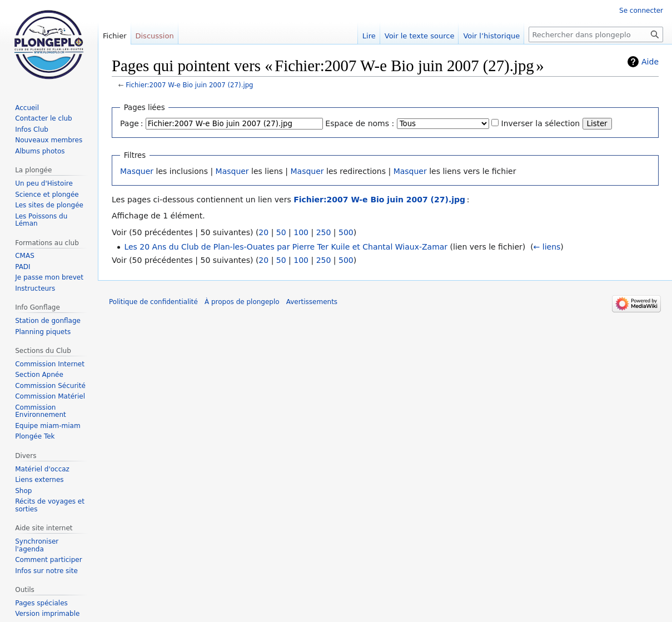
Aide (650, 62)
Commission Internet (50, 364)
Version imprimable (47, 614)
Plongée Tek (35, 436)
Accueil (27, 108)
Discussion (155, 36)
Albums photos (40, 151)
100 (301, 232)
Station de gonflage (48, 321)
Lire (369, 36)
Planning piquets (43, 332)
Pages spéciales (41, 603)
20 (263, 232)
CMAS (25, 256)
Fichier (115, 36)
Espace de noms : (360, 123)
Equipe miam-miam (48, 426)
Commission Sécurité (50, 386)
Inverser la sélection (541, 123)
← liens (547, 247)
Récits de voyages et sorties (50, 505)
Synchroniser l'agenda (37, 545)
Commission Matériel (50, 396)
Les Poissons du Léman (41, 220)
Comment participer (48, 560)
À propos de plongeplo (242, 302)
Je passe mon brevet (49, 277)
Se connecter (641, 11)
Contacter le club (44, 118)
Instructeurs (35, 288)
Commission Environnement (41, 411)
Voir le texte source (420, 36)
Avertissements (312, 302)
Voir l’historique (491, 36)
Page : (131, 123)
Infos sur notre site (46, 571)
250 (324, 232)
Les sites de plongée (49, 205)
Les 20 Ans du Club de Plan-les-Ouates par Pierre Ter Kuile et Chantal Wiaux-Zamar (286, 247)
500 (346, 232)
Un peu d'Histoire (44, 183)
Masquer (137, 171)
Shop (23, 491)
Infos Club (32, 130)
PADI (23, 267)
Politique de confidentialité (153, 302)
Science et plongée (47, 195)
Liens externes (39, 480)
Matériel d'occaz (42, 469)
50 (281, 232)
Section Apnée (39, 375)
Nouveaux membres (49, 140)
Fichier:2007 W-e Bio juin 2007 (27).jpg (189, 85)
